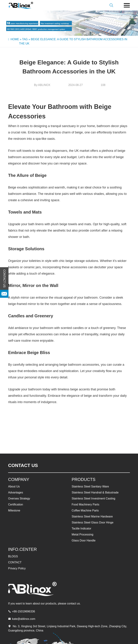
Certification (16, 504)
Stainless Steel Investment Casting (93, 498)
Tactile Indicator (81, 528)
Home (15, 39)
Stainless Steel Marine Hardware (92, 516)
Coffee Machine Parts (85, 510)
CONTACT (15, 562)
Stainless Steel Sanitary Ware (90, 486)
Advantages (16, 492)
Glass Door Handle (84, 540)
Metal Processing (82, 534)
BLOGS (13, 556)
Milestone (14, 510)
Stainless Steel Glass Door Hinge (93, 522)
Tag (25, 39)
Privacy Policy (17, 568)
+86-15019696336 (23, 611)
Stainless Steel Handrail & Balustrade (95, 492)
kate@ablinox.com (24, 619)
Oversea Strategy (19, 498)
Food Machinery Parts (85, 504)
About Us (14, 486)
